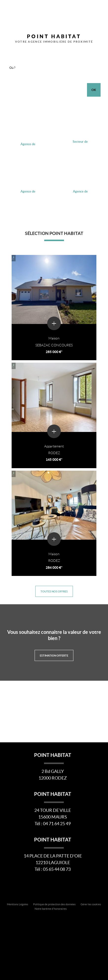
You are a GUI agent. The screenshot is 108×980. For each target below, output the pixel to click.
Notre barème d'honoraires (51, 909)
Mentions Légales (18, 904)
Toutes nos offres (54, 591)
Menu (100, 10)
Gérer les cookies (91, 904)
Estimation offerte (54, 655)
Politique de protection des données (54, 904)
